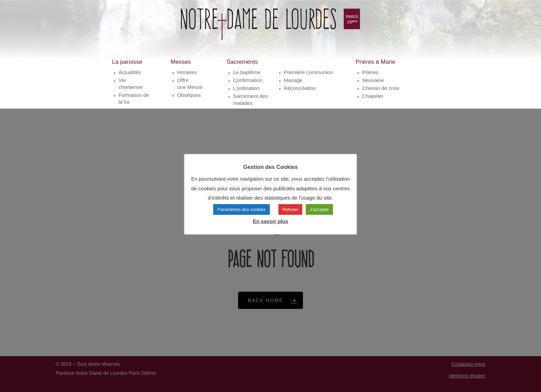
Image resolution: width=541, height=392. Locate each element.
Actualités (130, 77)
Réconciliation (300, 93)
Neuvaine (373, 85)
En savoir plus (271, 221)
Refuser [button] (291, 209)
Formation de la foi (134, 104)
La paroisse (127, 67)
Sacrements (242, 67)
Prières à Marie (376, 67)
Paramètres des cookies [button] (241, 209)
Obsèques (189, 100)
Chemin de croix (381, 93)
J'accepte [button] (319, 209)
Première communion (309, 77)
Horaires (187, 77)
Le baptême (247, 77)
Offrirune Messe (190, 89)
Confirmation (248, 85)
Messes (181, 67)
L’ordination (247, 93)
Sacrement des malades (251, 105)
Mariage (293, 85)
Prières (371, 77)
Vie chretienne (131, 89)
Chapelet (373, 101)
